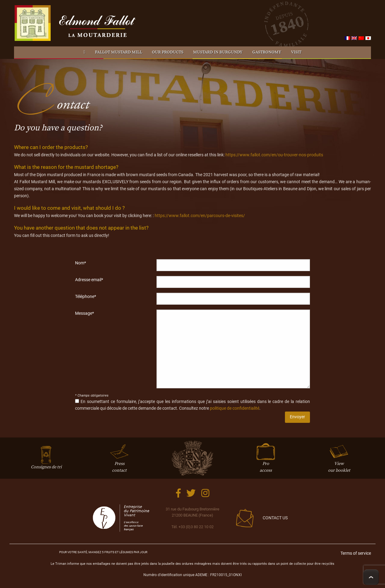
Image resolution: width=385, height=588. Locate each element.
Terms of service (356, 553)
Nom (81, 263)
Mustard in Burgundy (218, 52)
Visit (296, 52)
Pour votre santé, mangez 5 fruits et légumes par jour (103, 552)
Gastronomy (267, 52)
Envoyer (297, 417)
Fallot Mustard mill (119, 52)
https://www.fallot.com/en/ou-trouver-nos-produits (274, 155)
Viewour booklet (339, 461)
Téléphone (86, 296)
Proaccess (266, 461)
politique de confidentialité (235, 408)
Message (85, 313)
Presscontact (119, 461)
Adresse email (89, 280)
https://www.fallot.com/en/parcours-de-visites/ (200, 216)
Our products (168, 52)
